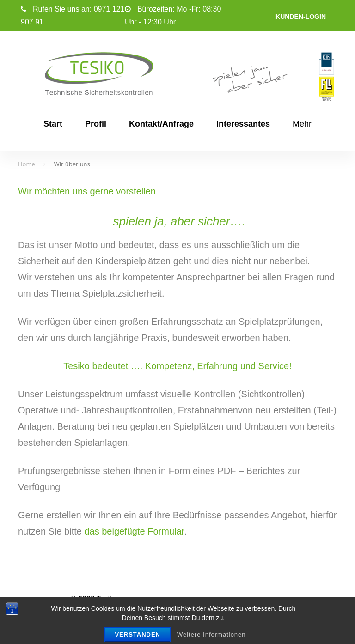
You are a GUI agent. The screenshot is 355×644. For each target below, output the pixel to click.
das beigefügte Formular (134, 531)
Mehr (302, 124)
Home (27, 164)
